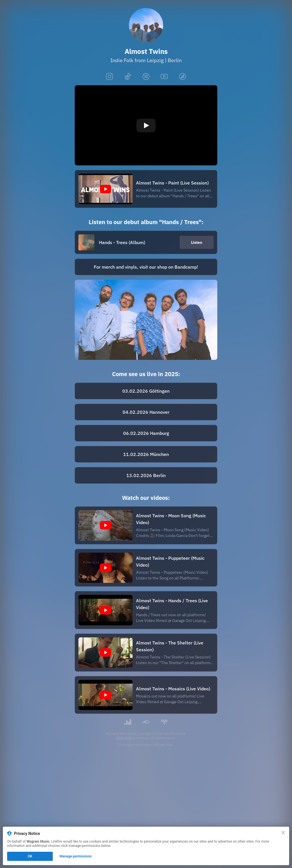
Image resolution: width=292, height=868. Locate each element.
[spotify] (146, 77)
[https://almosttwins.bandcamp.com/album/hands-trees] (146, 267)
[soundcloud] (146, 722)
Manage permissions (76, 856)
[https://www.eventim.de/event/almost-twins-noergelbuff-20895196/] (146, 391)
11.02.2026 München (146, 454)
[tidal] (164, 722)
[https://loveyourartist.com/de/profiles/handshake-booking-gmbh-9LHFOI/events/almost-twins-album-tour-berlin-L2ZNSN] (146, 475)
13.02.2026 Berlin (146, 475)
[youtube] (164, 77)
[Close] (283, 833)
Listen (197, 242)
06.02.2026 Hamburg (146, 433)
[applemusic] (182, 77)
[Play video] (146, 125)
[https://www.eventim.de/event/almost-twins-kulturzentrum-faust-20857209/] (146, 412)
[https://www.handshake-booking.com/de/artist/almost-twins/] (146, 320)
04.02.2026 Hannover (146, 412)
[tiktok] (128, 77)
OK (30, 856)
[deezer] (128, 722)
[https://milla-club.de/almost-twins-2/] (146, 454)
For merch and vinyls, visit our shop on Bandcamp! (146, 267)
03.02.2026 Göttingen (146, 391)
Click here (123, 738)
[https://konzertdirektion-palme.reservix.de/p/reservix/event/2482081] (146, 433)
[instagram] (109, 77)
